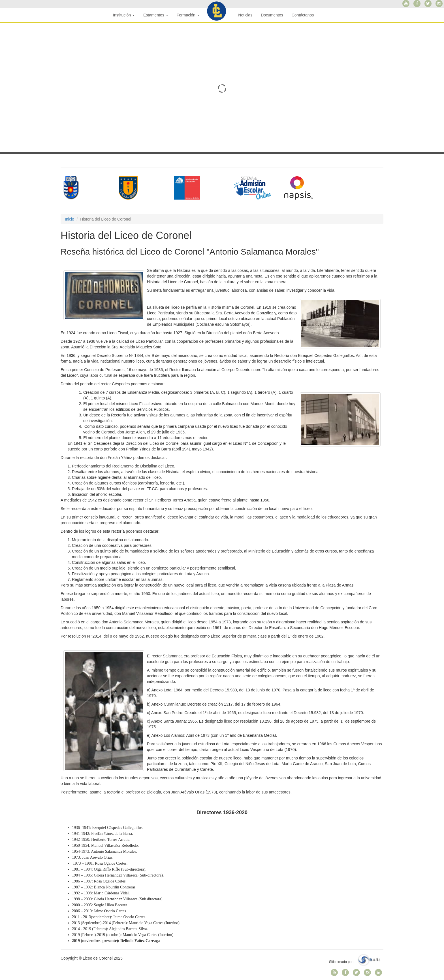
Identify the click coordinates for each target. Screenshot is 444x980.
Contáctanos (303, 15)
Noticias (245, 15)
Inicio (70, 219)
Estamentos (156, 15)
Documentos (272, 15)
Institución (124, 15)
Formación (188, 15)
